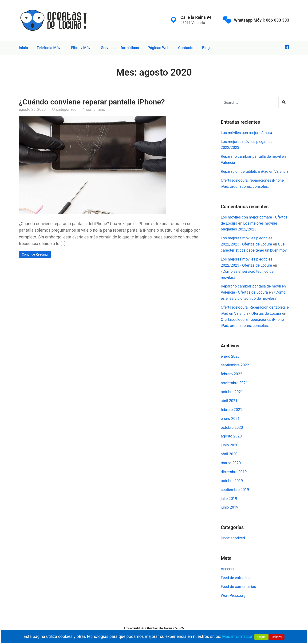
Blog (206, 48)
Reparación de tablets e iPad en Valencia (255, 171)
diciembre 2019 (234, 472)
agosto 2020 (231, 436)
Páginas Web (159, 48)
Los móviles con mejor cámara (246, 133)
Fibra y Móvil (82, 48)
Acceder (228, 569)
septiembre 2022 (235, 365)
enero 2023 (230, 356)
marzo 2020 (231, 463)
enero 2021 (230, 419)
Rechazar (276, 637)
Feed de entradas (235, 578)
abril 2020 (229, 454)
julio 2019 (229, 499)
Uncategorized (64, 109)
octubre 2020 (232, 427)
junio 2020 (229, 445)
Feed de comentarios (238, 587)
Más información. (238, 636)
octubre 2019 (232, 481)
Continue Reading (35, 254)
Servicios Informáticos (120, 48)
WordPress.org (233, 596)
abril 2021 (229, 401)
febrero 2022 (231, 374)
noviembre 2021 (234, 383)
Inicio (23, 48)
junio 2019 (229, 507)
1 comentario (94, 109)
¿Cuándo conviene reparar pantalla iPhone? (92, 102)
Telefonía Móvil (50, 48)
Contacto (186, 48)
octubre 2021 (232, 392)
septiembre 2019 (235, 490)
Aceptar (261, 637)
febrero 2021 (231, 410)
